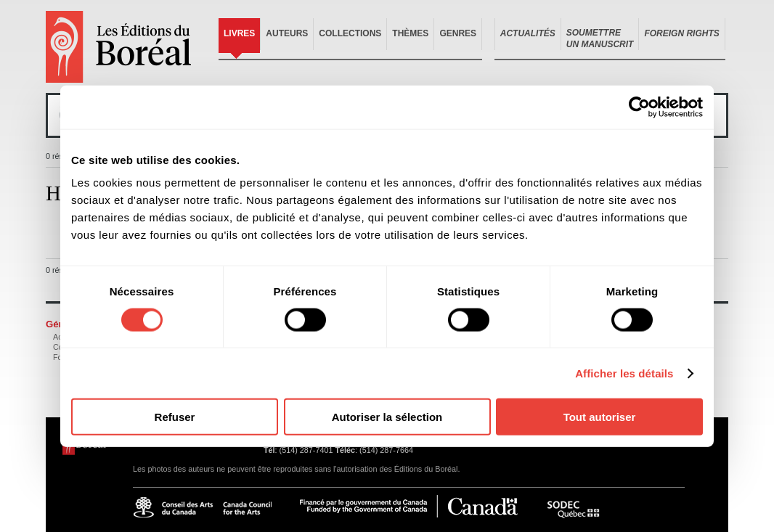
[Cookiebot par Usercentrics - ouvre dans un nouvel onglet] (639, 107)
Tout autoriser (600, 417)
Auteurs (287, 33)
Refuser (175, 417)
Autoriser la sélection (387, 417)
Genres (458, 33)
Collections (350, 33)
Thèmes (410, 33)
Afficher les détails (624, 373)
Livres (239, 33)
